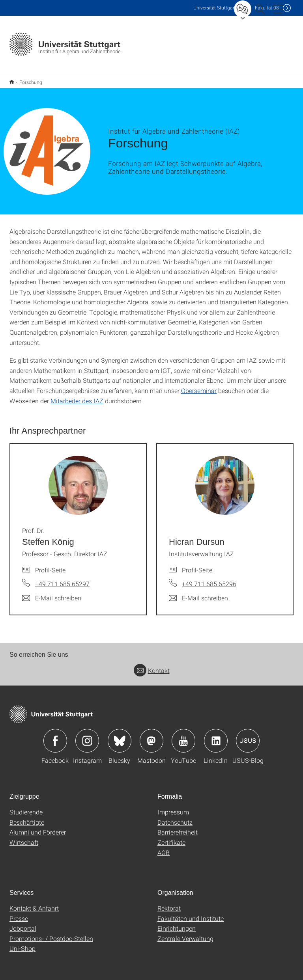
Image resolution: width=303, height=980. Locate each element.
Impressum (173, 807)
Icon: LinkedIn (216, 736)
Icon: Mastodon (151, 736)
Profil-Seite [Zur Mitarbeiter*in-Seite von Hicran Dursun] (197, 565)
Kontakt (152, 665)
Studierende (26, 807)
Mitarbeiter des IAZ (77, 396)
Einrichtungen (177, 923)
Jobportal (23, 923)
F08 (267, 8)
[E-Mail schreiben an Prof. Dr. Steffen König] (52, 593)
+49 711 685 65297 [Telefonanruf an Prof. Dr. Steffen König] (62, 578)
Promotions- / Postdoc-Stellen (51, 933)
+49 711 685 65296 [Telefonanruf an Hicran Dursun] (209, 578)
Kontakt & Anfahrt (34, 903)
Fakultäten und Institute (191, 913)
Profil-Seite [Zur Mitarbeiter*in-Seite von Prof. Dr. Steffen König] (50, 565)
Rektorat (169, 903)
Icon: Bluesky (120, 736)
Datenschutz (175, 817)
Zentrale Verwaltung (185, 933)
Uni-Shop (22, 943)
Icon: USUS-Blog (248, 736)
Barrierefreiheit (178, 827)
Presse (19, 913)
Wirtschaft (24, 837)
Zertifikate (171, 837)
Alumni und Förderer (38, 827)
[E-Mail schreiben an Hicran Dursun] (198, 593)
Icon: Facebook (55, 736)
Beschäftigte (27, 817)
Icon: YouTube (183, 736)
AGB (164, 847)
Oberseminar (199, 385)
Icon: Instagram (87, 736)
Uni (215, 8)
